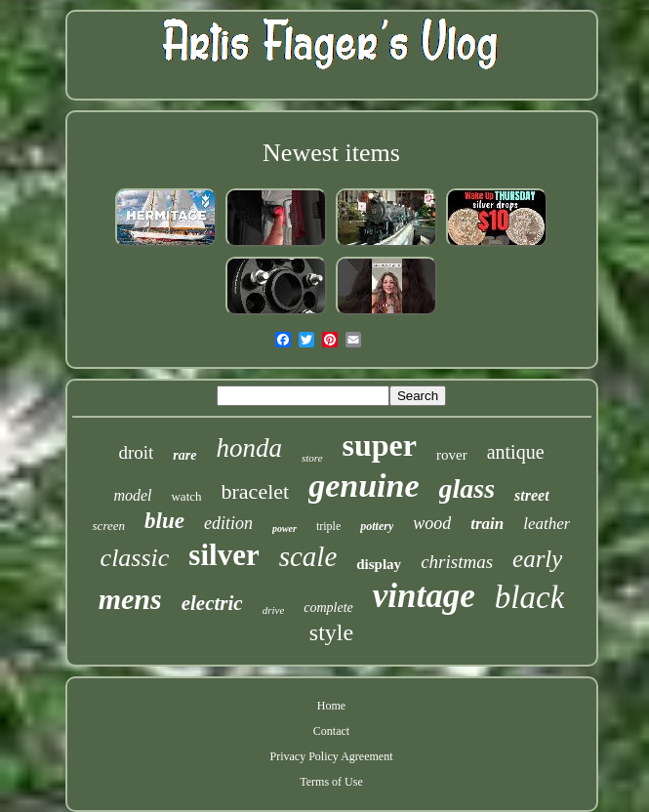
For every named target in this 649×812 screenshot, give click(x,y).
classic (135, 558)
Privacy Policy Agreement (332, 756)
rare (184, 455)
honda (249, 448)
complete (328, 608)
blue (164, 521)
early (537, 559)
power (284, 528)
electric (212, 603)
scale (308, 556)
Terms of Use (331, 782)
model (132, 495)
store (312, 458)
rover (452, 455)
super (380, 445)
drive (274, 610)
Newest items (331, 153)
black (529, 597)
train (487, 524)
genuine (364, 486)
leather (547, 524)
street (532, 495)
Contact (331, 731)
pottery (377, 526)
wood (432, 523)
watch (186, 496)
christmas (457, 562)
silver (223, 555)
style (331, 632)
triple (328, 526)
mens (130, 599)
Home (331, 706)
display (379, 564)
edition (228, 523)
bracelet (256, 491)
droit (136, 452)
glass (467, 488)
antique (516, 452)
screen (109, 526)
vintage (424, 596)
